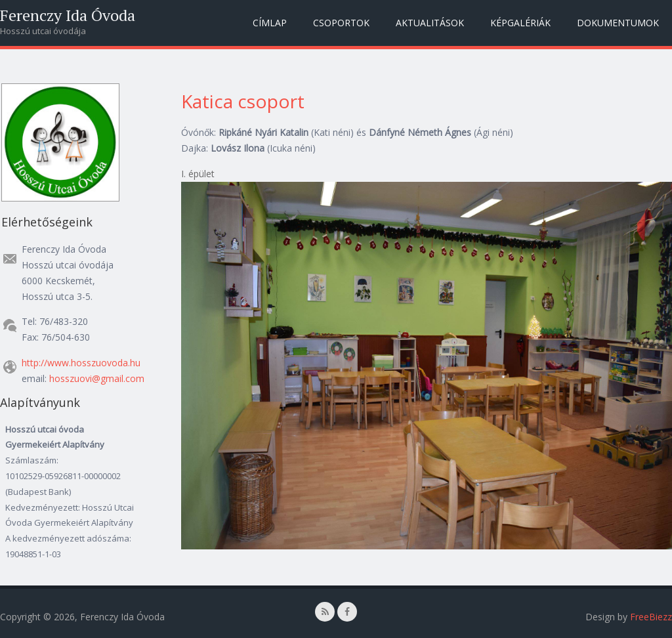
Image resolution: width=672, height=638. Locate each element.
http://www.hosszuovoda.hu (81, 363)
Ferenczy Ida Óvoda (68, 15)
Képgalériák (520, 23)
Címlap (270, 23)
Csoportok (341, 23)
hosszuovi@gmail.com (97, 378)
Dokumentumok (618, 23)
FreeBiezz (651, 617)
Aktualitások (430, 23)
